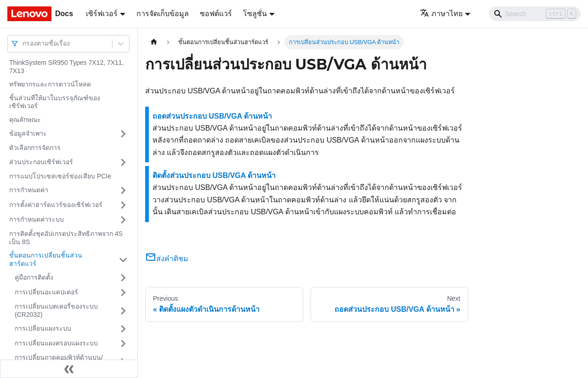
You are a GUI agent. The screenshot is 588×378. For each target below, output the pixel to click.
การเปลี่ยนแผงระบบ (43, 328)
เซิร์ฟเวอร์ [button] (102, 14)
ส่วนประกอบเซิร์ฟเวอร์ (41, 162)
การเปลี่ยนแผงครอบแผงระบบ (56, 343)
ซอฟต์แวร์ (216, 14)
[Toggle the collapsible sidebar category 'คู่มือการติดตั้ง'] (123, 278)
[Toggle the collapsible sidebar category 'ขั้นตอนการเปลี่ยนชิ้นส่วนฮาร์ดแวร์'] (123, 260)
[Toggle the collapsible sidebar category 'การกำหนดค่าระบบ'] (123, 220)
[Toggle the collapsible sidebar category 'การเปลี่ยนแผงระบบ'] (123, 329)
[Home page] (154, 42)
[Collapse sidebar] (69, 369)
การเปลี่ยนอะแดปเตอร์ (46, 292)
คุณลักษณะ (25, 120)
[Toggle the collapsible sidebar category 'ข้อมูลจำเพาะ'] (123, 134)
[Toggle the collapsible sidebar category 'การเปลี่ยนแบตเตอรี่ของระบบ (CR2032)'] (123, 311)
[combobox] (23, 43)
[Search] (535, 14)
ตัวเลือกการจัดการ (35, 148)
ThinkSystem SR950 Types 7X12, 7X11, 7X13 (67, 67)
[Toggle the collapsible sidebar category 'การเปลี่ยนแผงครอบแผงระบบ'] (123, 344)
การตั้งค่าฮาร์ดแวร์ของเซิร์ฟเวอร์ (56, 205)
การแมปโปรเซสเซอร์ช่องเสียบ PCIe (60, 176)
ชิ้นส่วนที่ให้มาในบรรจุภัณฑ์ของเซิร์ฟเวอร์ (55, 102)
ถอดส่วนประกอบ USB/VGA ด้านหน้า (212, 116)
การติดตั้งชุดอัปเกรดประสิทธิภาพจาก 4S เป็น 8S (66, 238)
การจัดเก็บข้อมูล (163, 14)
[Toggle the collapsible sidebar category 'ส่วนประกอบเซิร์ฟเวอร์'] (123, 162)
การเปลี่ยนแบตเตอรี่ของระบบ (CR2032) (56, 310)
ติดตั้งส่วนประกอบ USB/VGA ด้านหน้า (214, 175)
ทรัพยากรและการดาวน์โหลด (50, 84)
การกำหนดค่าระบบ (37, 219)
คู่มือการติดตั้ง (34, 277)
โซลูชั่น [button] (255, 14)
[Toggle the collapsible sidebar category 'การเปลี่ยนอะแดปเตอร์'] (123, 292)
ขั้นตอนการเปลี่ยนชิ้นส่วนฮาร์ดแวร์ (46, 259)
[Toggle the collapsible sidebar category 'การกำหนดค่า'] (123, 190)
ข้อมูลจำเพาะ (28, 133)
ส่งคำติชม (167, 259)
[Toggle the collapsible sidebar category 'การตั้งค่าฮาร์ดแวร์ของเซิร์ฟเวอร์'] (123, 205)
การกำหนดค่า (29, 190)
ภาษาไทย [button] (441, 14)
